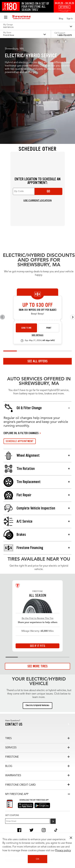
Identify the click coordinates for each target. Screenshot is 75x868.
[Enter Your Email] (27, 821)
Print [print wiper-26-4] (49, 328)
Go (48, 191)
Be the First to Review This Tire (38, 618)
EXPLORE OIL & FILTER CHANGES (21, 433)
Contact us (14, 724)
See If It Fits (37, 646)
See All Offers (37, 361)
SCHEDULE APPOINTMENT (20, 441)
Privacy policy (63, 851)
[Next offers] (73, 317)
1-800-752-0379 (65, 35)
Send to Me (26, 328)
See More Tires (37, 666)
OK (38, 859)
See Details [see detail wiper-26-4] (37, 335)
